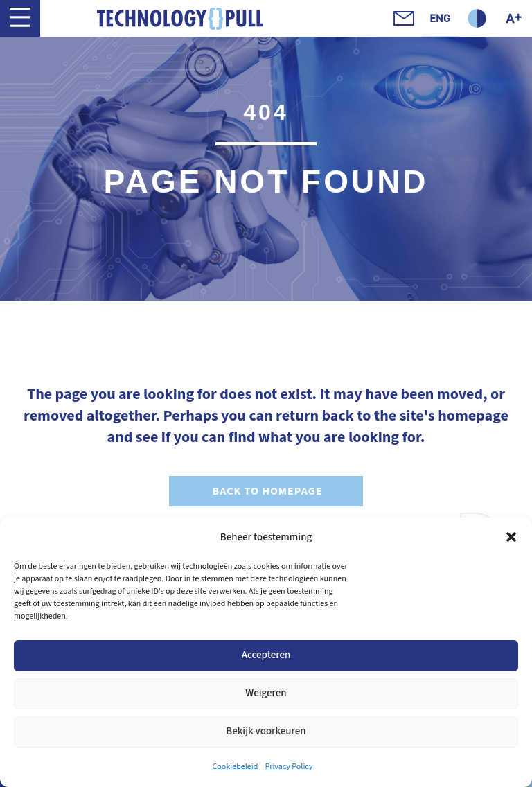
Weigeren (266, 693)
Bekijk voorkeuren (266, 731)
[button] (511, 537)
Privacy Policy (289, 767)
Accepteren (266, 655)
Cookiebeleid (236, 767)
